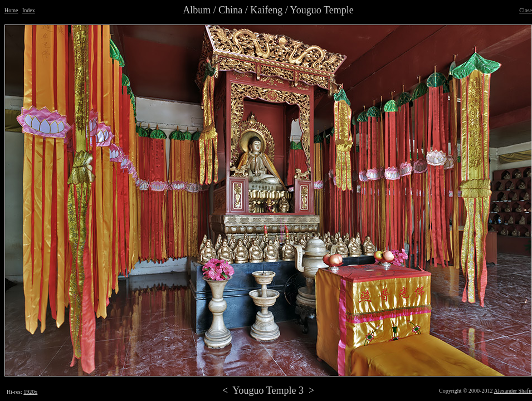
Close (526, 10)
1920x (30, 392)
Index (29, 10)
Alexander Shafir (513, 391)
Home (11, 10)
